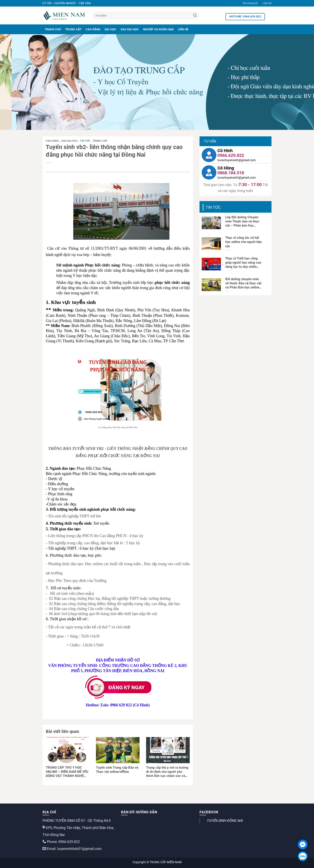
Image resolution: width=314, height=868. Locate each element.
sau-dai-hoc (70, 141)
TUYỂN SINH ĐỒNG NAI (225, 821)
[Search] (195, 16)
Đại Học (111, 29)
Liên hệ (267, 3)
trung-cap (100, 141)
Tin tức (85, 141)
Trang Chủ (53, 29)
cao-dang (53, 141)
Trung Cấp (73, 29)
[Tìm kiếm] (146, 16)
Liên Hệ (183, 29)
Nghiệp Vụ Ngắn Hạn (158, 29)
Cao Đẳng (93, 29)
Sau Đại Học (130, 29)
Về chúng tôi (250, 3)
